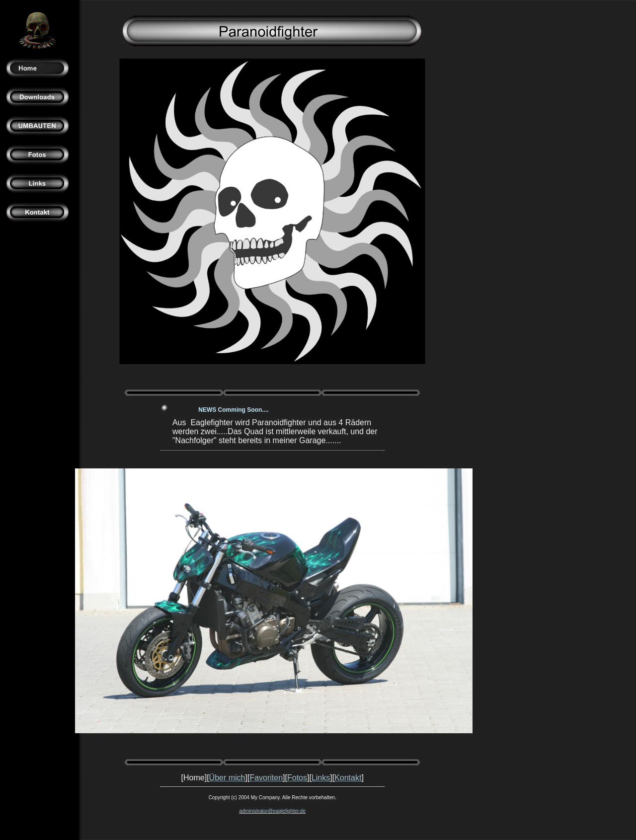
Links (321, 778)
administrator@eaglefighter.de (272, 811)
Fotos (297, 778)
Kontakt (348, 778)
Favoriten (266, 778)
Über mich (227, 778)
